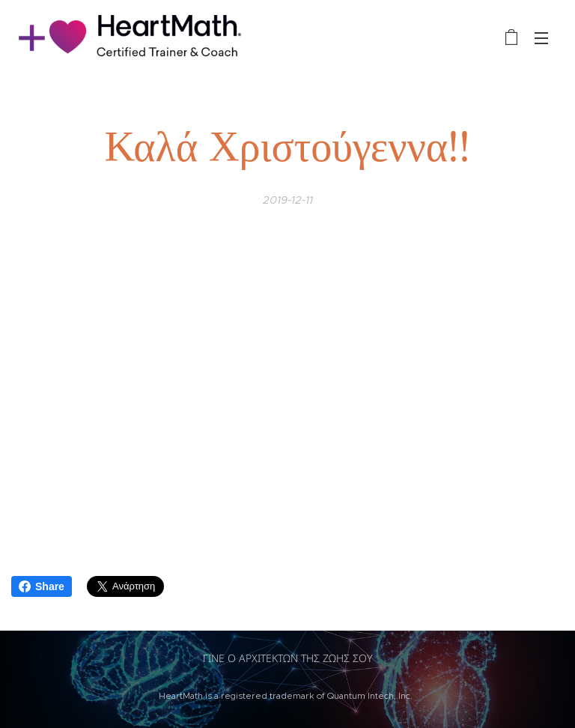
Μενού (541, 38)
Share (42, 586)
